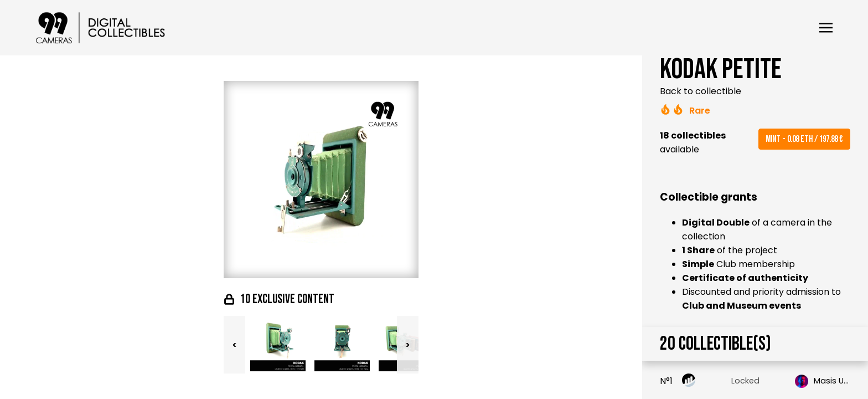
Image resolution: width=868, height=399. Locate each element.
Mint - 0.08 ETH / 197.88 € (804, 139)
